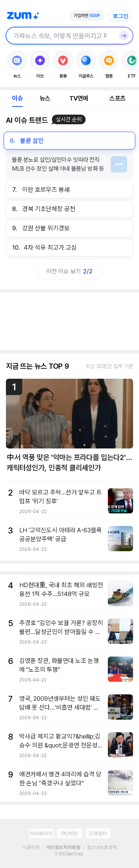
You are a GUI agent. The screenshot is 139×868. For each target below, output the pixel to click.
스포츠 (117, 98)
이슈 (17, 98)
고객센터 (97, 833)
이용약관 (31, 847)
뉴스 (45, 98)
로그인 (120, 16)
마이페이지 (41, 833)
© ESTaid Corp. (69, 854)
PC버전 (69, 833)
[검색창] (60, 36)
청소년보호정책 (102, 847)
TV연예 (79, 98)
